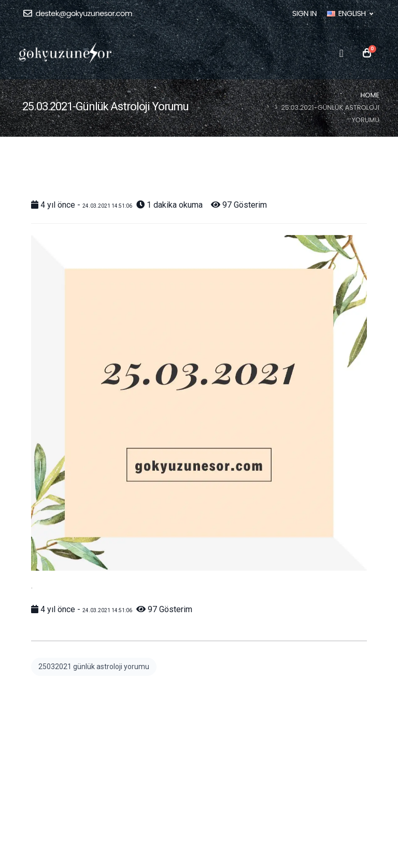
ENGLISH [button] (350, 13)
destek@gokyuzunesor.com (78, 13)
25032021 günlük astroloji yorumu (94, 667)
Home (370, 95)
